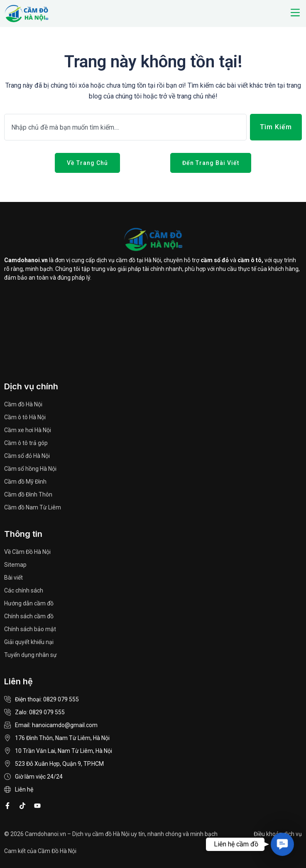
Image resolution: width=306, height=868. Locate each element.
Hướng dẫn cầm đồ (29, 603)
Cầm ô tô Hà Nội (25, 417)
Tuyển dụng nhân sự (31, 655)
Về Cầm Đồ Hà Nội (27, 552)
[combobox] (125, 127)
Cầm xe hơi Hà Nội (28, 430)
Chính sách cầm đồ (29, 616)
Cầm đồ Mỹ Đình (25, 482)
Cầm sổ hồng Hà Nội (30, 469)
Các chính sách (24, 590)
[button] (295, 13)
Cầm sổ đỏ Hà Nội (27, 456)
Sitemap (15, 565)
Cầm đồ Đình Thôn (28, 494)
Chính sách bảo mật (30, 629)
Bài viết (13, 578)
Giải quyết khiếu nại (29, 642)
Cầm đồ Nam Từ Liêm (33, 507)
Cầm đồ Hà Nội (23, 404)
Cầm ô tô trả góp (26, 443)
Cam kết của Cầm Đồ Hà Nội (40, 851)
